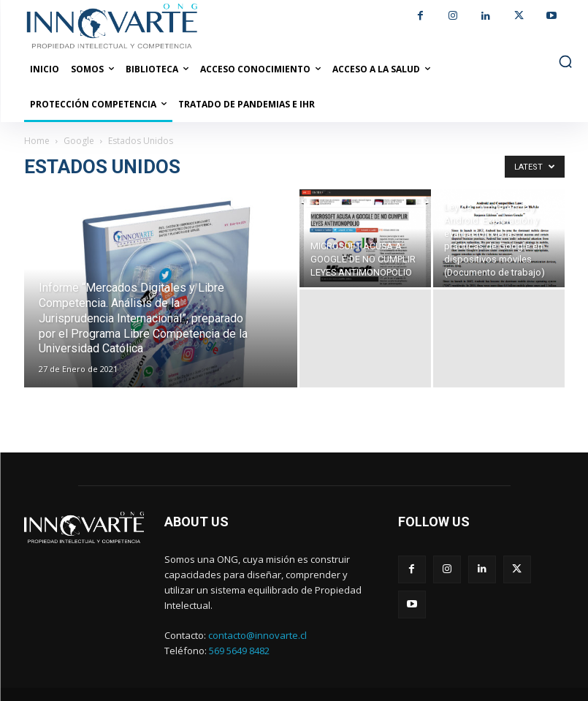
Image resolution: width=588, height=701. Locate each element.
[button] (565, 61)
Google (79, 141)
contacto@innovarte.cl (257, 635)
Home (37, 141)
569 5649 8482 (239, 651)
